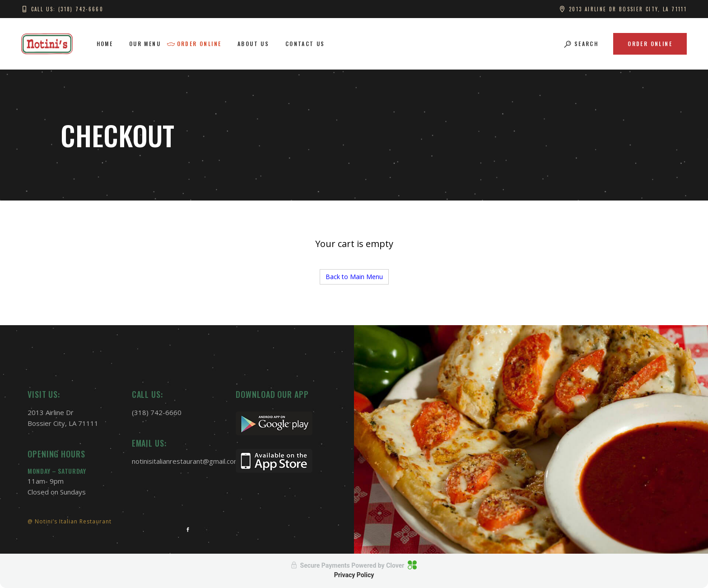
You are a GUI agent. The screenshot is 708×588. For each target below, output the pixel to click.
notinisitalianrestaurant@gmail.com (186, 461)
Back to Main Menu (354, 277)
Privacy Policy (354, 575)
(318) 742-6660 (157, 412)
